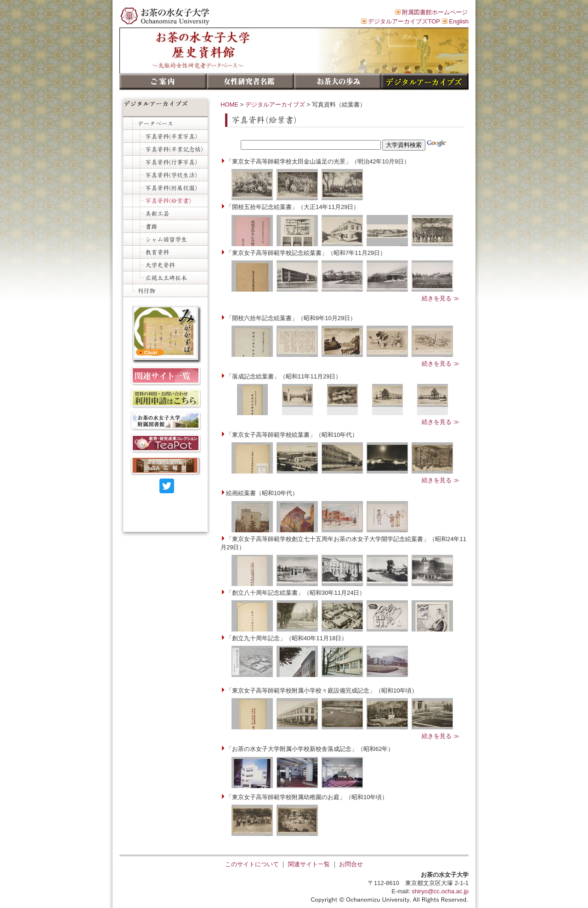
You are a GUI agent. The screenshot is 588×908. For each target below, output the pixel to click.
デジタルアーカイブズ (275, 104)
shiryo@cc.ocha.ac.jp (440, 891)
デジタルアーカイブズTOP (404, 21)
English (459, 21)
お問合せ (351, 864)
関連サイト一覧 (309, 864)
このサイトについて (252, 864)
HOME (229, 104)
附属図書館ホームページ (435, 12)
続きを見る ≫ (441, 298)
